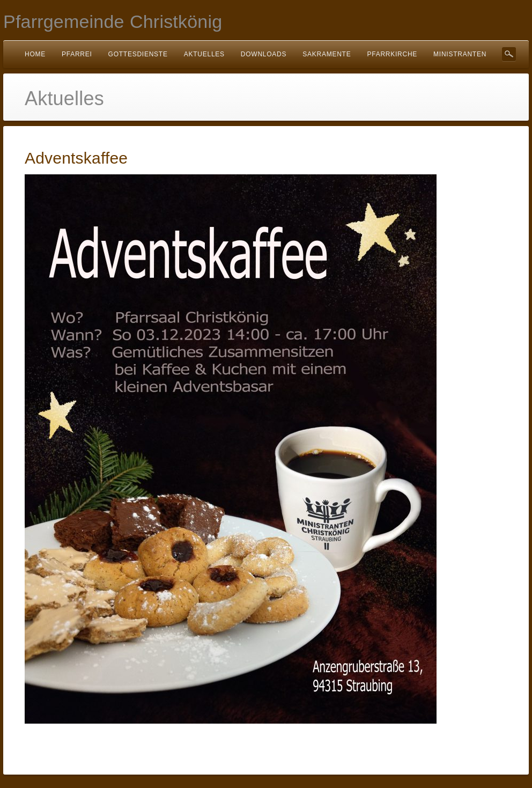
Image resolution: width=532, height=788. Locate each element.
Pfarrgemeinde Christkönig (113, 21)
